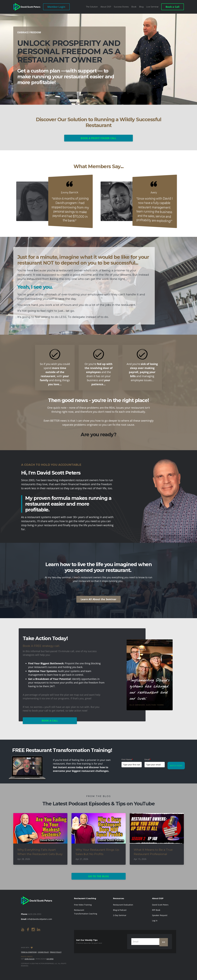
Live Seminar (152, 7)
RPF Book (156, 910)
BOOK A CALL (50, 721)
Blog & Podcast (120, 910)
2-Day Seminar (120, 915)
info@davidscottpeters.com (40, 919)
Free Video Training (83, 905)
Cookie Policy (43, 952)
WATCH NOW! (176, 766)
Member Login (56, 7)
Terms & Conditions (29, 952)
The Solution (92, 7)
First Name (127, 759)
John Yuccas (30, 959)
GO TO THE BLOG (98, 876)
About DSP (106, 7)
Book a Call (173, 7)
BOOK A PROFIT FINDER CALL (98, 138)
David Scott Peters (160, 905)
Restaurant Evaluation (123, 905)
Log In (155, 921)
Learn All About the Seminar (99, 599)
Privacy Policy (56, 952)
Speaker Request (160, 915)
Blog (141, 7)
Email (148, 759)
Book (134, 7)
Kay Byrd (50, 959)
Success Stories (121, 7)
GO (164, 942)
